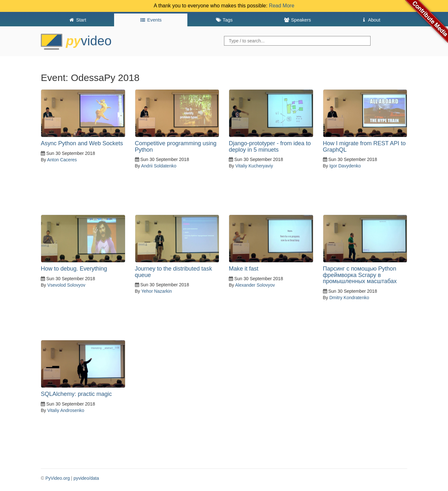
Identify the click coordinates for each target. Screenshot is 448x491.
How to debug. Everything (74, 269)
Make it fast (244, 269)
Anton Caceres (62, 160)
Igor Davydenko (345, 166)
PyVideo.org (58, 478)
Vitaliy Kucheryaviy (254, 166)
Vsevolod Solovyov (66, 285)
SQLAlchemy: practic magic (76, 394)
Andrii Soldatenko (159, 166)
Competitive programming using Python (176, 147)
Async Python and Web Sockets (82, 143)
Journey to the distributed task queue (174, 272)
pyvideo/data (86, 478)
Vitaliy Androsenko (66, 410)
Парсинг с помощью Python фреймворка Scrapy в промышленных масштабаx (360, 275)
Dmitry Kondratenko (349, 298)
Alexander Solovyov (255, 285)
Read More (282, 6)
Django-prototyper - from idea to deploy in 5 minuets (270, 147)
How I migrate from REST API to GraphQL (364, 147)
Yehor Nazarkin (156, 291)
